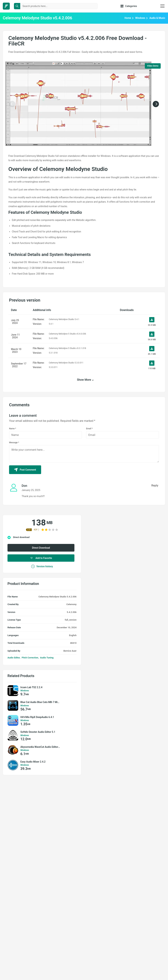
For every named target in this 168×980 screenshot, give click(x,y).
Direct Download (41, 548)
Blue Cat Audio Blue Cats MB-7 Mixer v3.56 (40, 702)
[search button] (17, 6)
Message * (14, 443)
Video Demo (153, 66)
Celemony (71, 604)
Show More (84, 380)
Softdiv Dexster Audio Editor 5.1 (38, 732)
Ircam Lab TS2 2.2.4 (31, 687)
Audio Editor (14, 658)
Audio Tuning (47, 658)
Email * (89, 429)
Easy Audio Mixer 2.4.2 (33, 762)
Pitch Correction (30, 658)
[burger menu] (162, 6)
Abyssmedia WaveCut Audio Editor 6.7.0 (40, 747)
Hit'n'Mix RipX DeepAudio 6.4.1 (37, 717)
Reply (155, 485)
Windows (140, 18)
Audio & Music (157, 18)
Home (128, 18)
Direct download (21, 537)
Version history (42, 566)
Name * (13, 429)
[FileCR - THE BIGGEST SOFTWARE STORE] (6, 6)
